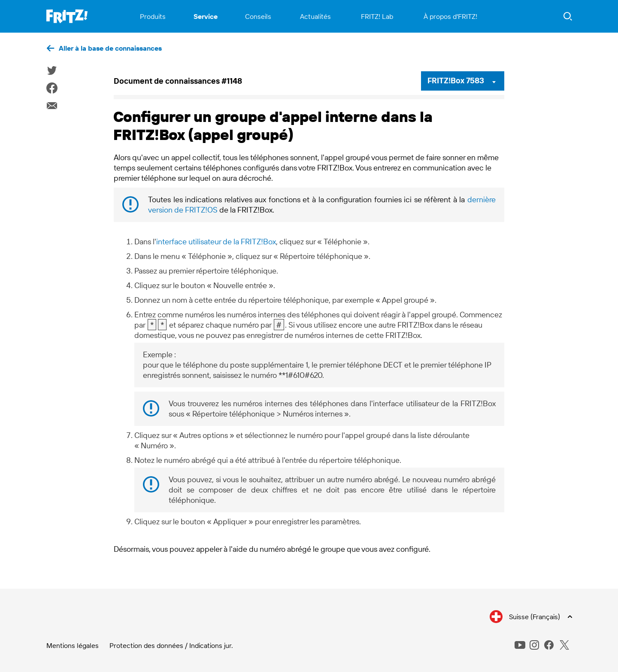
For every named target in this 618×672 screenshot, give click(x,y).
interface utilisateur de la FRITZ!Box (216, 242)
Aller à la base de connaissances (110, 48)
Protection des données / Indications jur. (171, 645)
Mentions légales (73, 645)
